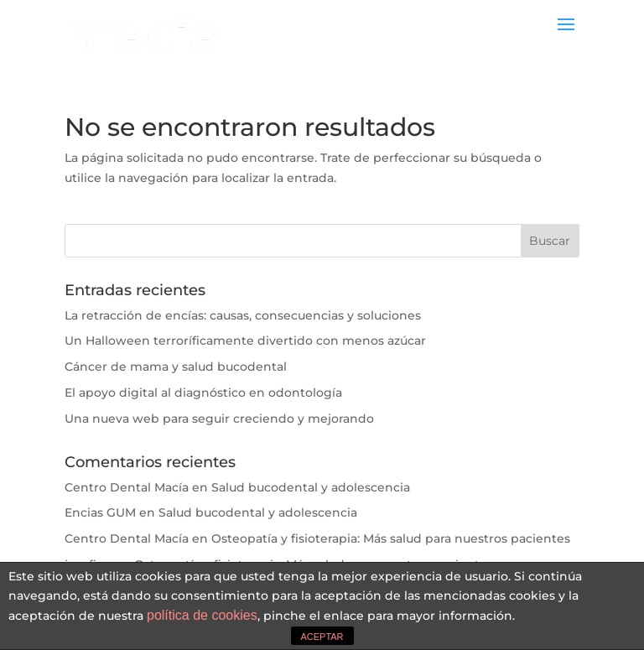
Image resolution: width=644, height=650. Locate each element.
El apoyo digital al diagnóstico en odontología (203, 393)
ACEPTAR (322, 637)
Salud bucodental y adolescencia (311, 487)
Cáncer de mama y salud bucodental (176, 367)
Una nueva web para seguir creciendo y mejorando (219, 419)
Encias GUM (100, 512)
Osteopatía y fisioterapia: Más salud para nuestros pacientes (391, 538)
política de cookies (202, 615)
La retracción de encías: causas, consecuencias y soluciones (243, 315)
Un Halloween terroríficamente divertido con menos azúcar (245, 341)
